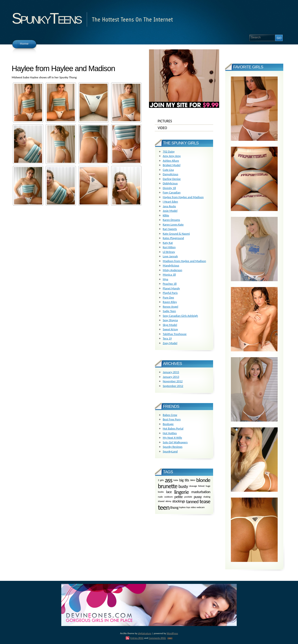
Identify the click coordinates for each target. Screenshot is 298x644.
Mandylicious (171, 265)
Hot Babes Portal (173, 428)
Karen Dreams (171, 220)
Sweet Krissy (170, 329)
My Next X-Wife (172, 438)
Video (184, 128)
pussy (198, 497)
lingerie (182, 492)
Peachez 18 (170, 284)
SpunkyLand (170, 451)
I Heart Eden (170, 202)
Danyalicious (171, 174)
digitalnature (145, 633)
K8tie (166, 215)
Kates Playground (173, 238)
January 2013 (171, 377)
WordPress (172, 633)
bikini (193, 480)
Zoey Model (170, 343)
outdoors (169, 497)
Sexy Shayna (170, 320)
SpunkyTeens (46, 18)
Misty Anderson (173, 270)
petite (179, 497)
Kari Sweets (170, 229)
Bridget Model (172, 165)
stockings (179, 501)
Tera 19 (167, 338)
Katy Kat (168, 243)
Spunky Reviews (173, 447)
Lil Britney (169, 252)
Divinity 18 (169, 188)
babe (176, 480)
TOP (170, 638)
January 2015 (171, 372)
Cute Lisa (168, 170)
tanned (192, 502)
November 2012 (173, 381)
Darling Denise (172, 179)
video (193, 508)
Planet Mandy (171, 288)
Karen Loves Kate (173, 224)
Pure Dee (168, 297)
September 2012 (173, 386)
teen (164, 507)
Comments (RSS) (157, 638)
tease (205, 501)
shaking (207, 497)
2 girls (161, 480)
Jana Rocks (169, 206)
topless (182, 508)
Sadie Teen (169, 311)
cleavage (193, 486)
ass (169, 480)
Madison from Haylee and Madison (184, 261)
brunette (168, 486)
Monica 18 (169, 275)
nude (160, 497)
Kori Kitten (169, 247)
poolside (188, 497)
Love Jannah (170, 256)
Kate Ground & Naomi (176, 234)
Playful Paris (170, 293)
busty (183, 486)
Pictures (184, 121)
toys (188, 508)
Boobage (168, 424)
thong (174, 508)
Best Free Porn (172, 419)
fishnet (201, 486)
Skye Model (170, 325)
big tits (184, 480)
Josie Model (170, 211)
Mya (165, 279)
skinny (168, 501)
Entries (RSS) (137, 638)
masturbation (201, 492)
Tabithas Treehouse (175, 334)
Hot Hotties (170, 433)
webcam (200, 508)
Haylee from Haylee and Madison (183, 197)
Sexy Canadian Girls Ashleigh (180, 316)
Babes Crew (170, 415)
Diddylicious (170, 183)
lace (169, 492)
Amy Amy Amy (172, 156)
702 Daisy (169, 151)
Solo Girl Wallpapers (175, 442)
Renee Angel (171, 307)
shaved (161, 501)
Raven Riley (170, 302)
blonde (203, 480)
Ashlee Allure (171, 161)
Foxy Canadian (172, 192)
